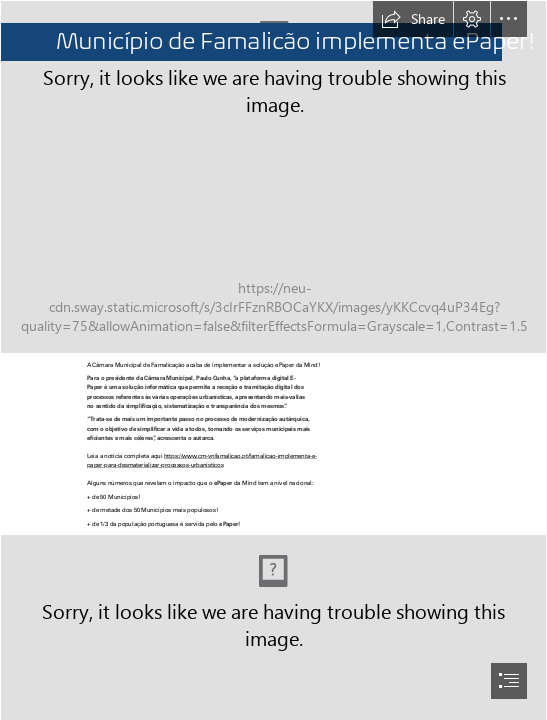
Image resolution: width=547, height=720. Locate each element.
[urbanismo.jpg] (273, 177)
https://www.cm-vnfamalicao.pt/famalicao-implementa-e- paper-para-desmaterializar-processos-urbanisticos (202, 460)
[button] (413, 19)
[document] (273, 360)
